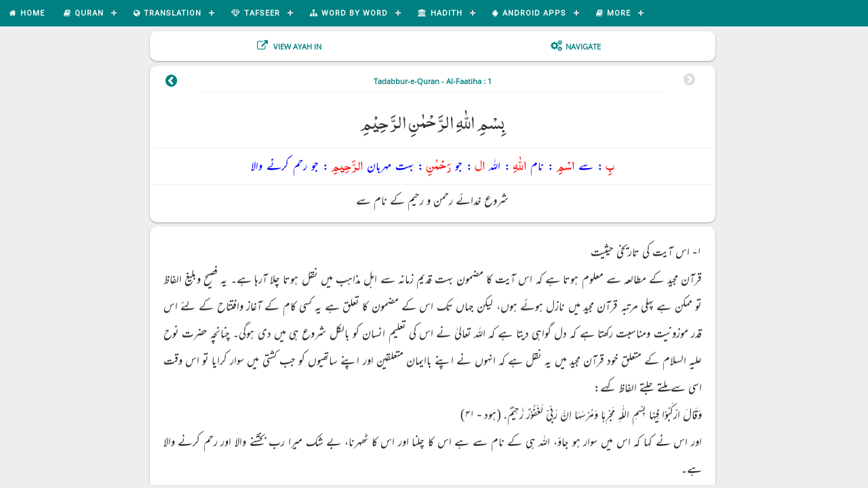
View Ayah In (296, 46)
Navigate (583, 46)
